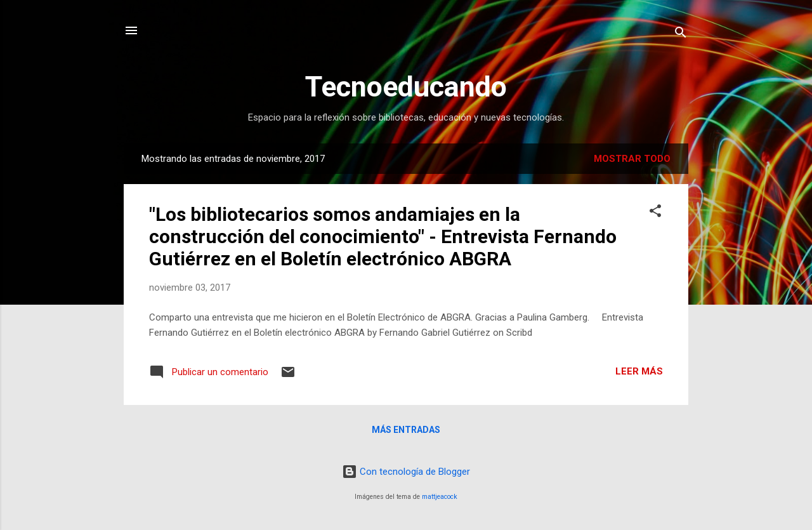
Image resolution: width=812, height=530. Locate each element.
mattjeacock (440, 497)
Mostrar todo (632, 159)
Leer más (639, 371)
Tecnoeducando (406, 87)
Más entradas (406, 430)
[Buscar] (681, 35)
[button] (655, 213)
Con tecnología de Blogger (406, 472)
